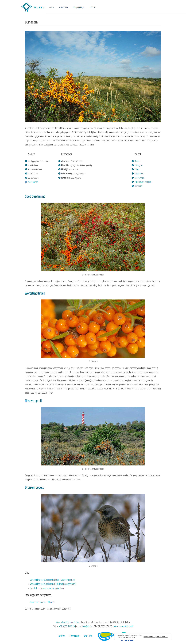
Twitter (61, 636)
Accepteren (149, 637)
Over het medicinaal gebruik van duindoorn (47, 588)
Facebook (74, 636)
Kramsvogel (139, 178)
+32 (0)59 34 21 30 (67, 627)
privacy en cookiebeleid (123, 627)
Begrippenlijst (79, 8)
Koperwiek (139, 174)
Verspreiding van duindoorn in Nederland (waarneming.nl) (53, 584)
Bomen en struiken (37, 602)
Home (51, 8)
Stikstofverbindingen (143, 182)
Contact (93, 8)
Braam (137, 161)
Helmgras (139, 166)
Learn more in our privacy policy (126, 638)
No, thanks (161, 637)
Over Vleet (64, 8)
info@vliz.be (87, 627)
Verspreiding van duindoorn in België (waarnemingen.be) (53, 580)
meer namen (33, 182)
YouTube (88, 636)
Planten (51, 602)
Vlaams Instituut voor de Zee (68, 622)
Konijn (137, 170)
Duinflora (138, 186)
